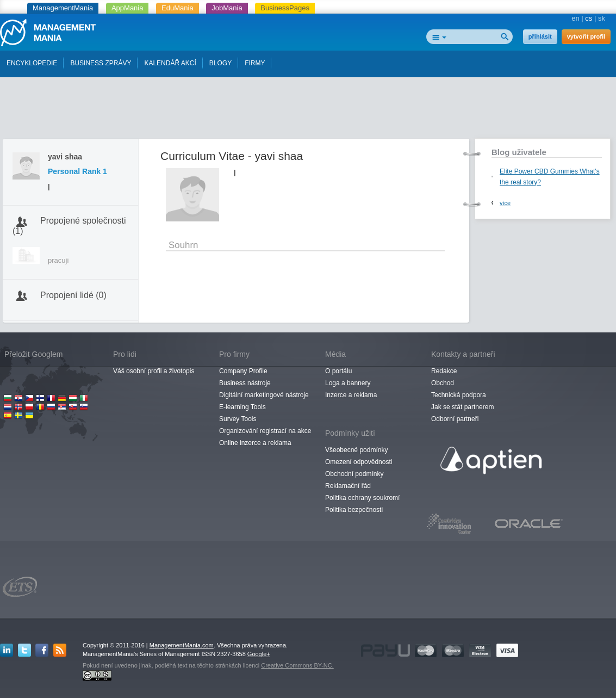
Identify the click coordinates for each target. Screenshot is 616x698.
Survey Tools (238, 419)
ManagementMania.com (182, 645)
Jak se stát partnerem (462, 407)
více (505, 203)
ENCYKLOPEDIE (32, 63)
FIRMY (255, 63)
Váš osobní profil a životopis (154, 371)
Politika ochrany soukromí (362, 498)
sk (602, 18)
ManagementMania (63, 8)
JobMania (227, 8)
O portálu (338, 371)
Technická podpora (459, 395)
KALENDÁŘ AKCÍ (170, 63)
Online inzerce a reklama (255, 443)
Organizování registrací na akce (265, 431)
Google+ (259, 654)
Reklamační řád (348, 486)
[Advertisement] (308, 110)
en (575, 18)
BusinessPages (285, 8)
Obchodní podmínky (354, 474)
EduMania (178, 8)
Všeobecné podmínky (356, 450)
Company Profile (243, 371)
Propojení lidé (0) (73, 295)
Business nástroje (245, 383)
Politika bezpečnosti (354, 510)
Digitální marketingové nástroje (264, 395)
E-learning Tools (242, 407)
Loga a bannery (348, 383)
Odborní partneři (455, 419)
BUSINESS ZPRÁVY (101, 63)
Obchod (443, 383)
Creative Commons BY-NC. (297, 665)
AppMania (127, 8)
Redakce (444, 371)
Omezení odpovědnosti (359, 462)
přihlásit (540, 36)
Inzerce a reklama (351, 395)
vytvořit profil (586, 36)
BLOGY (220, 63)
